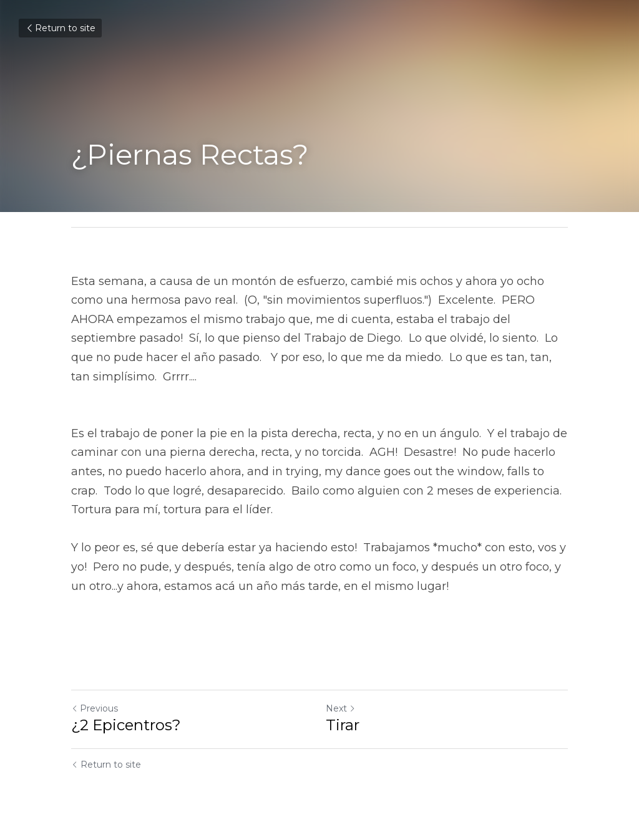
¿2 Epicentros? (126, 725)
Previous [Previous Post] (95, 708)
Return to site (60, 28)
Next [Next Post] (341, 708)
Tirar (343, 725)
